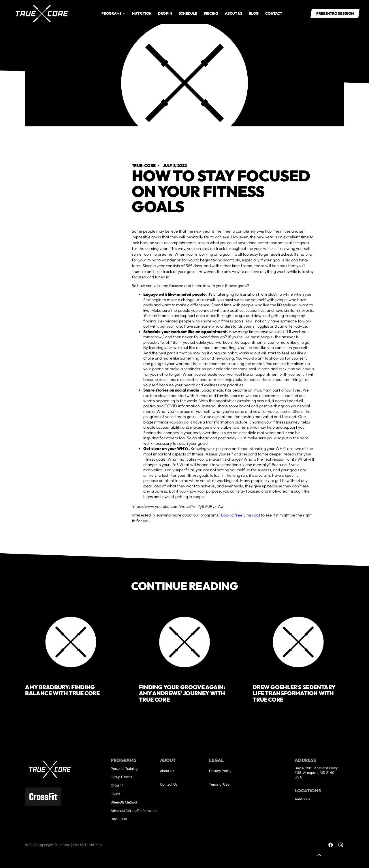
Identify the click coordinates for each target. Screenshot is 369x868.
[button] (114, 14)
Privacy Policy (220, 771)
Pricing (211, 13)
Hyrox (115, 794)
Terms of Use (219, 784)
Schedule (188, 13)
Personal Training (124, 769)
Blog (254, 13)
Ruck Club (119, 819)
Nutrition (142, 13)
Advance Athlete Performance (134, 811)
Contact (274, 13)
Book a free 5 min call (241, 515)
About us (234, 13)
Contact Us (169, 784)
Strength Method (124, 802)
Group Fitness (121, 777)
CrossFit (117, 785)
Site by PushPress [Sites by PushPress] (87, 845)
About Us (167, 771)
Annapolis (302, 799)
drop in (165, 13)
